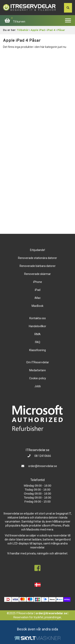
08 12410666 (42, 456)
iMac (38, 298)
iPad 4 (51, 30)
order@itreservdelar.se (43, 466)
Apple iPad (38, 30)
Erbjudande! (37, 250)
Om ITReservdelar (38, 362)
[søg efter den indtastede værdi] (68, 8)
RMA (37, 334)
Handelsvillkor (37, 326)
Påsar (61, 30)
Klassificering (37, 350)
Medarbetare (37, 370)
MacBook (37, 306)
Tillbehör (23, 30)
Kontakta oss (38, 318)
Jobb (38, 386)
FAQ (38, 342)
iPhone (38, 282)
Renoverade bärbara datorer (38, 266)
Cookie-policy (38, 378)
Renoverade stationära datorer (37, 258)
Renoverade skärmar (37, 274)
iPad (38, 290)
